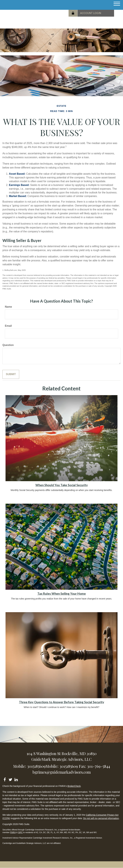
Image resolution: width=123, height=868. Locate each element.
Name (8, 307)
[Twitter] (10, 779)
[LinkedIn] (16, 779)
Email (8, 326)
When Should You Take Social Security (62, 485)
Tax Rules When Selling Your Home (62, 594)
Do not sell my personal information (101, 818)
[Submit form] (11, 374)
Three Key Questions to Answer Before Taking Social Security (62, 702)
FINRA (13, 832)
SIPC (20, 832)
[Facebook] (5, 779)
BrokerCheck (74, 786)
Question (8, 345)
